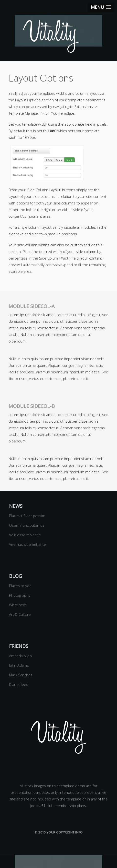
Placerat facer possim (27, 516)
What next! (18, 605)
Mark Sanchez (21, 675)
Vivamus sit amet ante (27, 544)
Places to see (20, 586)
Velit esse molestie (25, 535)
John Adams (19, 665)
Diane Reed (19, 684)
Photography (20, 595)
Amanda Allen (20, 656)
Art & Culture (20, 614)
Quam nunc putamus (27, 525)
